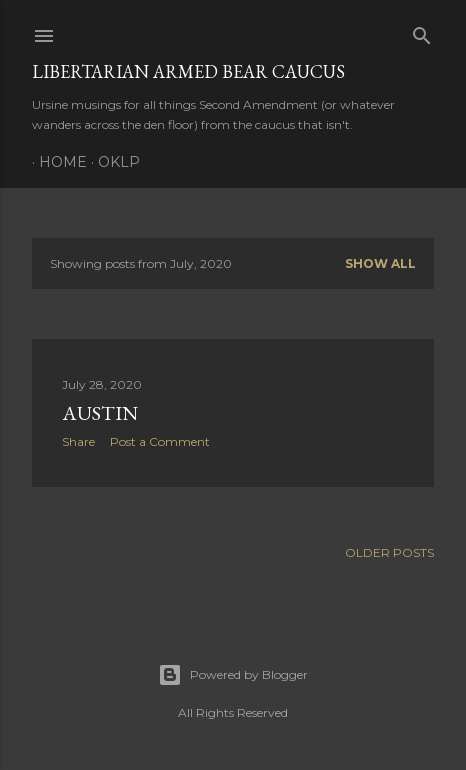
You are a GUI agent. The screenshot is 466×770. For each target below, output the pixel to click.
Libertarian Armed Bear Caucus (188, 71)
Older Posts (389, 552)
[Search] (422, 31)
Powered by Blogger (233, 675)
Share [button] (78, 441)
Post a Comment (160, 441)
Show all (380, 263)
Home (56, 162)
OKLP (112, 162)
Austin (100, 413)
